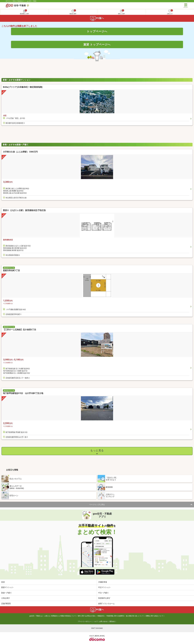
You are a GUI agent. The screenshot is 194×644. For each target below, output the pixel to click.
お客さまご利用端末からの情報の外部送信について (60, 616)
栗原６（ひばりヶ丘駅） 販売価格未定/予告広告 (24, 210)
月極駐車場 (103, 582)
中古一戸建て (103, 593)
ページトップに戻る (97, 505)
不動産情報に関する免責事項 (115, 616)
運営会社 (112, 621)
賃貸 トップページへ (97, 44)
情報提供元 (101, 616)
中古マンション (104, 587)
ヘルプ (95, 621)
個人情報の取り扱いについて (135, 616)
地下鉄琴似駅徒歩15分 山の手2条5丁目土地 (23, 393)
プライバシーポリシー (85, 621)
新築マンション (7, 587)
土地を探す (6, 598)
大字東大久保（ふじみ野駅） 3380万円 (20, 152)
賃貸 (3, 582)
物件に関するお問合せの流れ (87, 616)
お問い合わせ (103, 621)
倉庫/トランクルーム (106, 604)
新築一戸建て (6, 593)
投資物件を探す (104, 598)
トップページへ (97, 31)
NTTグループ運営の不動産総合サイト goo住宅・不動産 (21, 1)
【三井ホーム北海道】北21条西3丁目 (20, 330)
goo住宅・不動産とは (36, 616)
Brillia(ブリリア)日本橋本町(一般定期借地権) (23, 87)
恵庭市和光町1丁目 (11, 270)
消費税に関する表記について (154, 616)
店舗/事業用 (6, 604)
